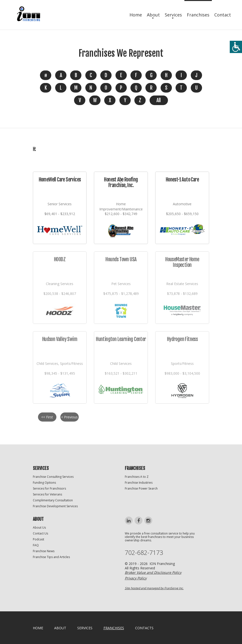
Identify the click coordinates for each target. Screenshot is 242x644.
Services (173, 15)
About (153, 15)
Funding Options (44, 483)
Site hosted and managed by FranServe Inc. (154, 588)
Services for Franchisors (49, 488)
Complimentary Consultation (53, 500)
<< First (47, 417)
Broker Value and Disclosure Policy (153, 572)
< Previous (69, 417)
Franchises (198, 15)
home (38, 628)
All (159, 100)
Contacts (144, 628)
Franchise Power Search (141, 488)
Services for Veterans (47, 494)
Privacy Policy (136, 578)
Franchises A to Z (137, 477)
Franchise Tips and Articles (51, 557)
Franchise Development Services (55, 506)
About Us (39, 528)
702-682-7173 (144, 553)
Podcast (38, 539)
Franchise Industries (139, 483)
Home (136, 15)
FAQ (36, 545)
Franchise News (44, 551)
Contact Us (40, 533)
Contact (223, 15)
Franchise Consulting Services (53, 477)
